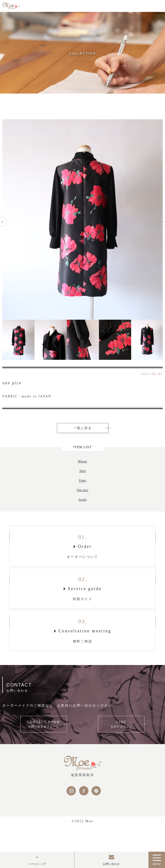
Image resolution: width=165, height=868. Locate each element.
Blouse (82, 461)
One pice (82, 490)
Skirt (82, 471)
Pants (82, 481)
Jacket (82, 500)
